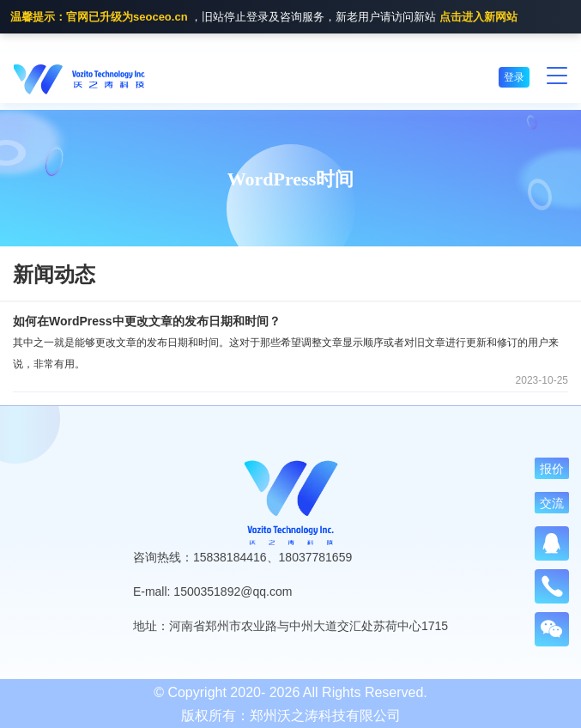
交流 (552, 503)
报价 (552, 469)
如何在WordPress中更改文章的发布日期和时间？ (147, 321)
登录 (514, 77)
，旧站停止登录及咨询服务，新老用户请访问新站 (264, 18)
